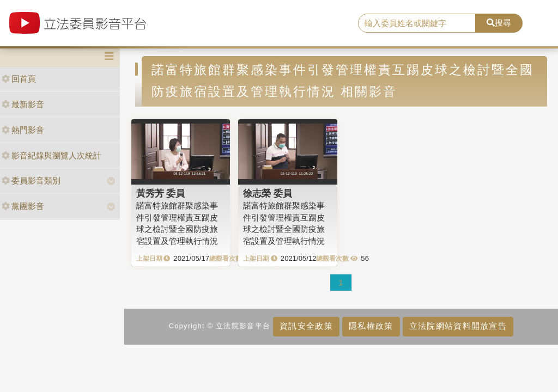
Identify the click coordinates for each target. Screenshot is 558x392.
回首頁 (19, 79)
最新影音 (23, 104)
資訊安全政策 (306, 326)
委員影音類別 (31, 180)
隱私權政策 (371, 326)
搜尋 (499, 23)
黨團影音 (23, 206)
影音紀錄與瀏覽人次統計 (51, 155)
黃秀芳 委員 (161, 193)
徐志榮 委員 (268, 193)
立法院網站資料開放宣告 (458, 326)
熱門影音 (23, 130)
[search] (417, 23)
